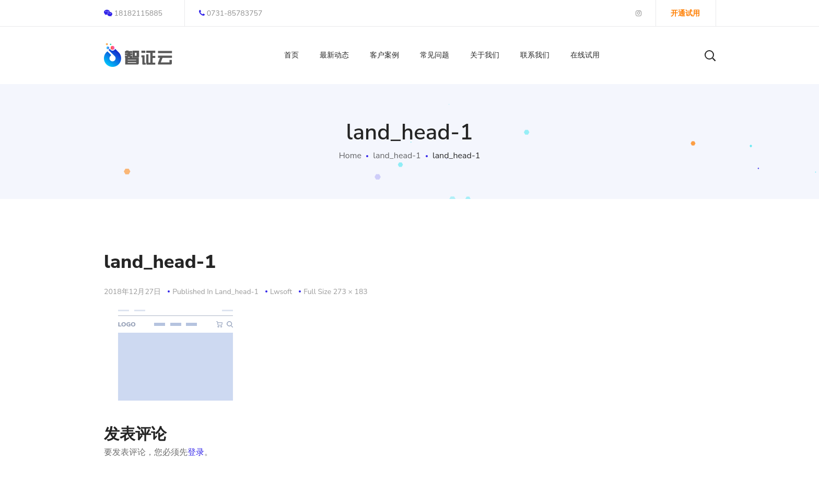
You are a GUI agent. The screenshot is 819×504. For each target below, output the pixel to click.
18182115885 (133, 13)
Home (350, 156)
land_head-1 (397, 156)
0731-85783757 (231, 13)
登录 (196, 452)
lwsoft (281, 292)
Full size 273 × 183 (336, 292)
